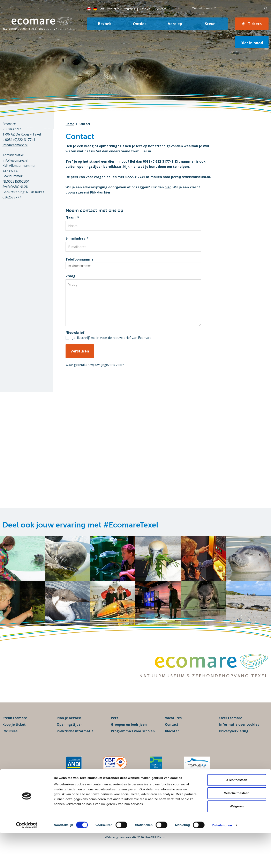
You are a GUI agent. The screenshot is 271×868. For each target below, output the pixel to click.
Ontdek (140, 24)
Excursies (129, 9)
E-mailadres (77, 238)
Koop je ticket (14, 738)
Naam (72, 217)
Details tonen (222, 860)
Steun (210, 24)
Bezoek (105, 24)
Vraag (70, 276)
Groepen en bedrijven (129, 738)
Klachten (172, 744)
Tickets (255, 24)
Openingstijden (70, 738)
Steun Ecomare (15, 731)
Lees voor (109, 8)
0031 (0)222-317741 (158, 161)
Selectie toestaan (237, 828)
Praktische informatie (75, 744)
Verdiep (175, 24)
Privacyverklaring (234, 744)
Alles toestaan (237, 815)
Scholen (145, 9)
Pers (115, 731)
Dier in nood (252, 43)
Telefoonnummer (80, 259)
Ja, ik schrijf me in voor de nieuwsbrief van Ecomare (112, 342)
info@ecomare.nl (15, 145)
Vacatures (173, 731)
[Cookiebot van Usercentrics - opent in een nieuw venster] (27, 860)
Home (70, 124)
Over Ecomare (231, 731)
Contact (161, 9)
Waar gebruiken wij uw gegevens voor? (96, 369)
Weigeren (237, 841)
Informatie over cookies (239, 738)
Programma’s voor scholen (133, 744)
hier (134, 167)
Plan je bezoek (69, 731)
